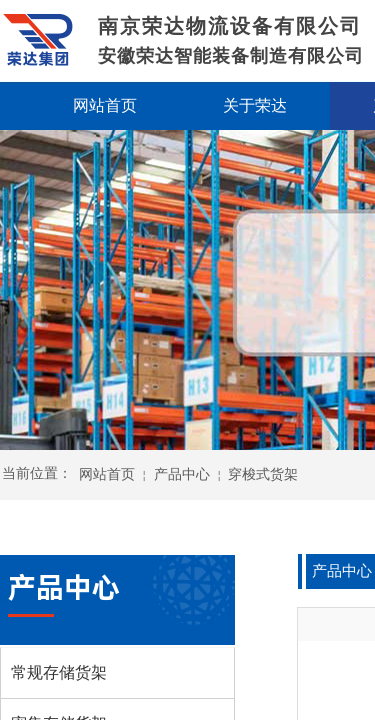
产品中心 (182, 474)
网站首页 (107, 474)
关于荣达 (255, 105)
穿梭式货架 (263, 474)
